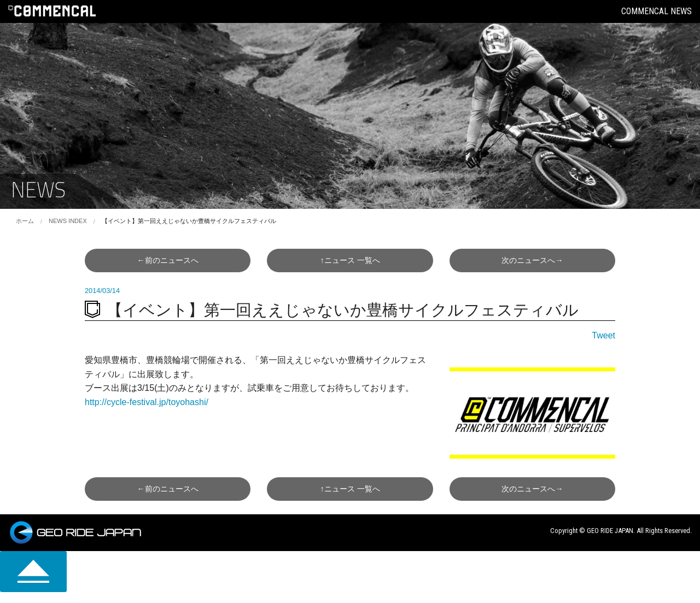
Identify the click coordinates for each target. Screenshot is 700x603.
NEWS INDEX (68, 221)
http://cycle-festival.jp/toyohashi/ (147, 402)
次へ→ (532, 260)
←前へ (167, 260)
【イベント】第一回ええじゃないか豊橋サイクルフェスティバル (189, 221)
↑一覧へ (350, 260)
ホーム (25, 221)
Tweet (603, 335)
